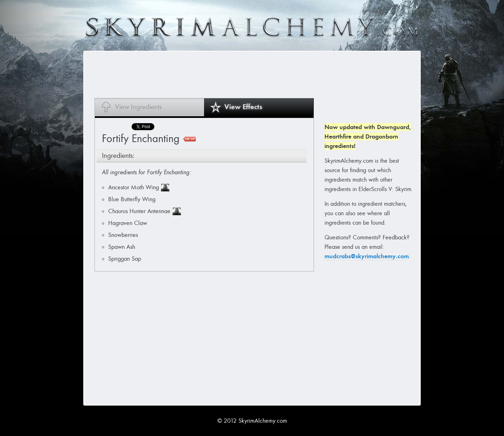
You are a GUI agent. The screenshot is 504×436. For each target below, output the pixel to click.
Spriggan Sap (125, 259)
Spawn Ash (122, 247)
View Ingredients (138, 107)
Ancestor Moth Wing (134, 187)
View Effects (243, 107)
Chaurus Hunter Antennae (139, 211)
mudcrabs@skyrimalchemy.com (367, 256)
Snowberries (123, 235)
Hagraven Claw (128, 223)
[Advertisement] (222, 74)
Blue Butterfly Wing (132, 199)
